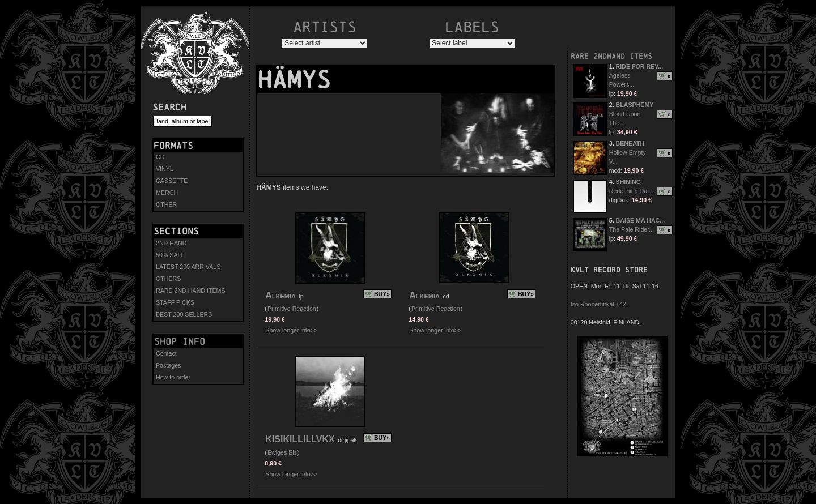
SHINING (628, 182)
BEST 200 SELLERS (184, 314)
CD (160, 157)
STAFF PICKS (175, 302)
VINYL (165, 169)
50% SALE (171, 255)
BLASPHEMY (635, 105)
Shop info (180, 341)
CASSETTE (172, 181)
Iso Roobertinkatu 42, (599, 304)
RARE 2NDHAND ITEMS (611, 56)
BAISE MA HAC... (641, 220)
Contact (166, 353)
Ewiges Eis (282, 452)
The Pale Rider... (632, 229)
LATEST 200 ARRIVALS (188, 267)
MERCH (167, 193)
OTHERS (168, 279)
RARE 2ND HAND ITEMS (191, 291)
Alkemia (280, 295)
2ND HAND (171, 243)
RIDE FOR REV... (640, 66)
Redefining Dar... (632, 191)
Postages (168, 365)
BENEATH (630, 143)
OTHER (166, 204)
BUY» (382, 294)
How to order (173, 377)
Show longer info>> (291, 330)
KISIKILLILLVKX (300, 439)
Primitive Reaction (292, 309)
